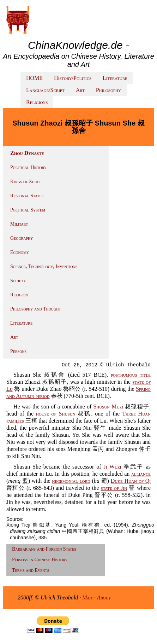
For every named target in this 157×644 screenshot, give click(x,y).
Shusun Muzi (108, 407)
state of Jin (114, 488)
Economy (20, 252)
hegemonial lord (71, 481)
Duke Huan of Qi (131, 481)
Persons (18, 351)
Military (19, 224)
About (104, 597)
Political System (28, 210)
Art (80, 90)
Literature (115, 78)
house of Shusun (56, 414)
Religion (19, 295)
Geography (22, 238)
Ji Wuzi (112, 467)
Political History (28, 167)
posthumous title (131, 375)
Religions (37, 102)
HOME (34, 78)
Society (18, 281)
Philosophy (108, 90)
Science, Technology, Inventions (44, 266)
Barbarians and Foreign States (44, 549)
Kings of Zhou (25, 182)
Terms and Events (31, 570)
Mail (87, 597)
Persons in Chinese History (40, 560)
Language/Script (45, 90)
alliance (141, 474)
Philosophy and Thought (36, 309)
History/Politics (73, 78)
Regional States (27, 196)
